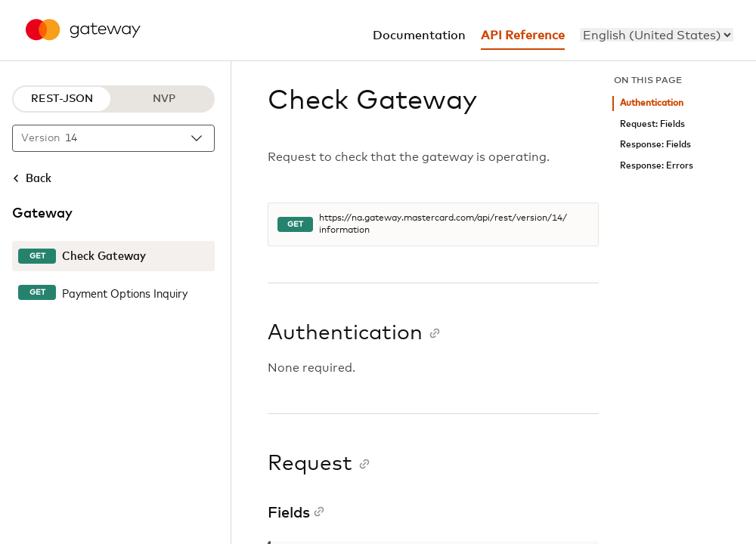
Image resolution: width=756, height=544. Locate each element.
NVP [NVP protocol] (164, 99)
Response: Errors (657, 166)
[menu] (657, 35)
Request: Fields (652, 124)
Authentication (652, 103)
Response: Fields (655, 145)
